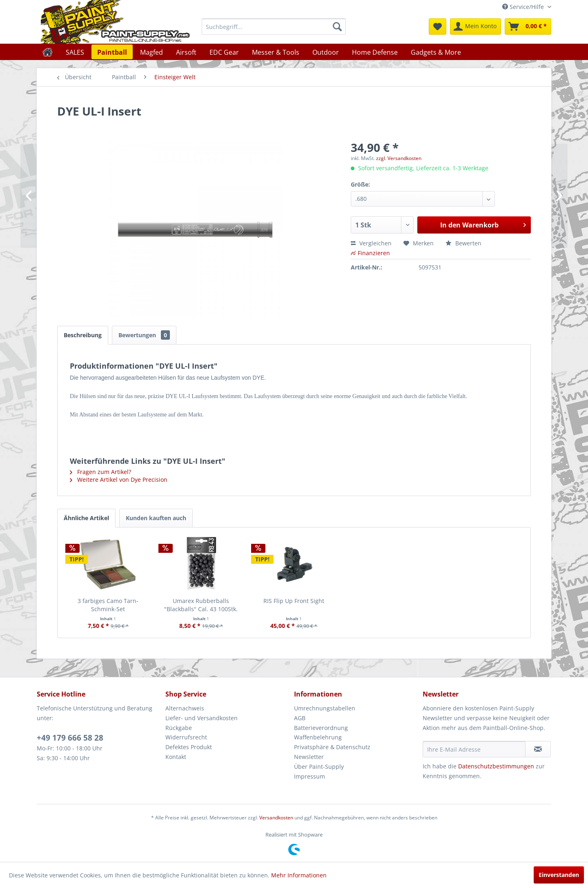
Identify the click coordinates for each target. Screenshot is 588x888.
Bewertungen (144, 335)
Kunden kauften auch (156, 518)
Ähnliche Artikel (86, 518)
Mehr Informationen (299, 875)
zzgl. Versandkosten (399, 158)
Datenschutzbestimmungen (496, 766)
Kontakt (176, 757)
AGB (300, 718)
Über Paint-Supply (319, 767)
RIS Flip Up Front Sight (294, 601)
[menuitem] (274, 27)
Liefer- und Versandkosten (202, 718)
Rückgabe (179, 728)
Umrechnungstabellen (325, 708)
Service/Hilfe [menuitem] (524, 7)
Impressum (310, 776)
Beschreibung (83, 335)
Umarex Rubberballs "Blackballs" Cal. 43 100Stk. (201, 605)
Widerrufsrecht (186, 737)
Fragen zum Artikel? (100, 472)
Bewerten (463, 243)
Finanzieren (370, 253)
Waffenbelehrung (318, 737)
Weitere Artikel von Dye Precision (119, 480)
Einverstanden (559, 875)
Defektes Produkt (189, 747)
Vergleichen (371, 243)
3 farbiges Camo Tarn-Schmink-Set (108, 605)
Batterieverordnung (321, 728)
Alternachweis (185, 708)
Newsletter (309, 757)
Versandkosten (276, 818)
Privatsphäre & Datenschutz (332, 747)
